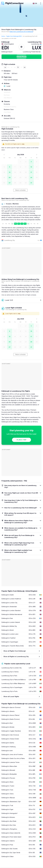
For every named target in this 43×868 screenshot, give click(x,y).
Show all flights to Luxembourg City (16, 657)
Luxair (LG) (7, 300)
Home (3, 36)
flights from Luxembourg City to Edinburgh (21, 32)
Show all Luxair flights (11, 696)
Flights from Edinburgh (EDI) (14, 36)
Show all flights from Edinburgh (15, 651)
